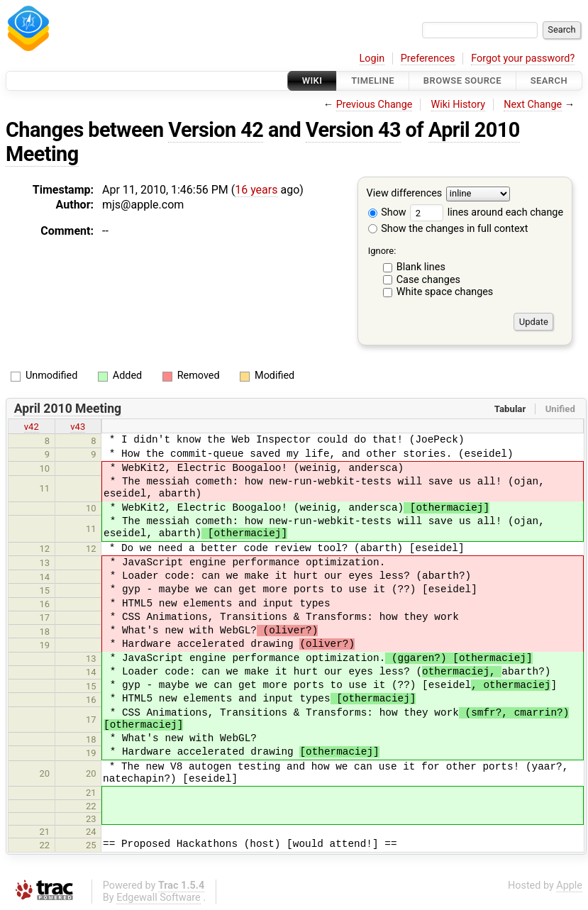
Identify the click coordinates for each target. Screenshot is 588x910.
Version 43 (353, 130)
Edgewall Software (159, 898)
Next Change (533, 105)
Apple (569, 886)
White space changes (445, 292)
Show (387, 212)
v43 (78, 427)
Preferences (428, 59)
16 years (256, 190)
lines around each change (487, 212)
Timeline (373, 81)
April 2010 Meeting (68, 409)
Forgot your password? (523, 59)
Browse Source (462, 81)
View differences (405, 194)
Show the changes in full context (448, 229)
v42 (32, 427)
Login (372, 59)
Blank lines (421, 267)
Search (549, 81)
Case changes (428, 280)
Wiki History (458, 105)
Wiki (312, 81)
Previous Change (375, 105)
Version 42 (216, 130)
